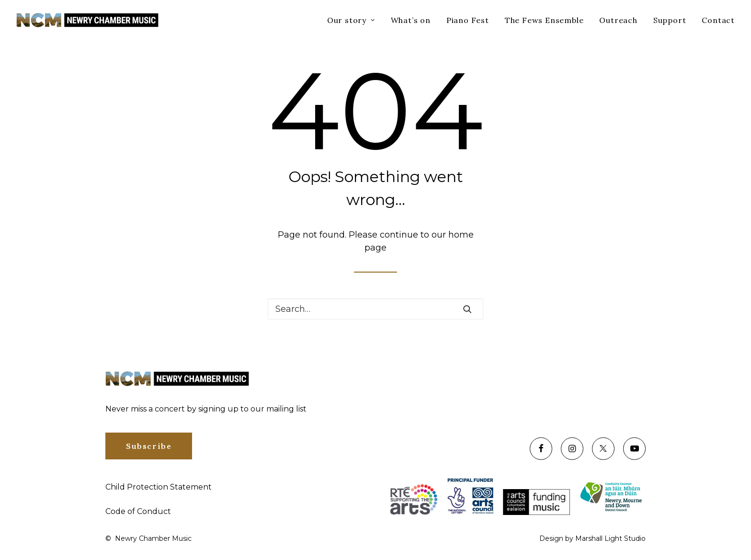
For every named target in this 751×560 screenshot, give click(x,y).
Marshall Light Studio (610, 538)
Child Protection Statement (159, 487)
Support (670, 20)
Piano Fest (468, 20)
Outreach (618, 20)
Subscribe (149, 446)
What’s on (411, 20)
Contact (718, 20)
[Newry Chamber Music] (87, 20)
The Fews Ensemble (544, 20)
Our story (351, 20)
